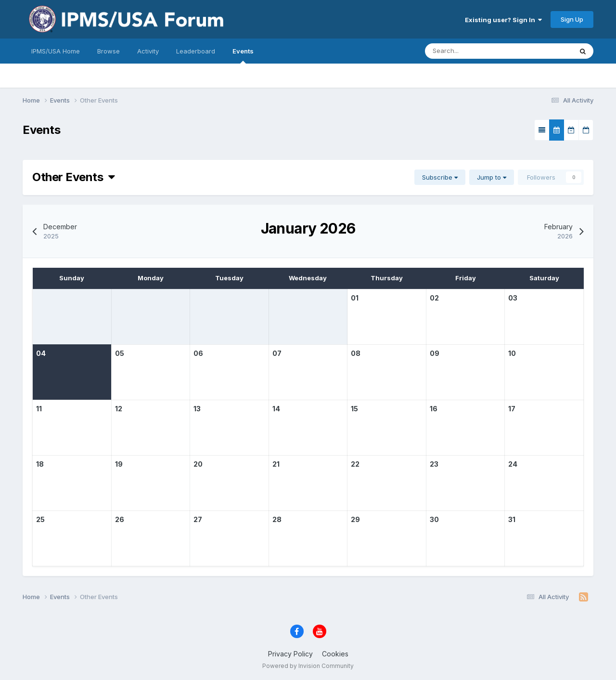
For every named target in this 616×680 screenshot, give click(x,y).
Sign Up (572, 19)
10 (512, 353)
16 (434, 409)
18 (40, 464)
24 (513, 464)
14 (276, 409)
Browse (109, 51)
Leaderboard (196, 51)
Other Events (74, 177)
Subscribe (440, 177)
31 (512, 519)
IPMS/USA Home (56, 51)
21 (276, 464)
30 (434, 519)
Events (243, 55)
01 (355, 298)
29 (355, 519)
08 (356, 353)
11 (39, 409)
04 (41, 353)
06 (198, 353)
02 (434, 298)
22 (355, 464)
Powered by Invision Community (308, 666)
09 (435, 353)
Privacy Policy (290, 654)
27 (198, 519)
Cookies (335, 654)
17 (512, 409)
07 (277, 353)
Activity (148, 51)
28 (277, 519)
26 (120, 519)
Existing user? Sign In (503, 20)
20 (198, 464)
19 (119, 464)
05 (120, 353)
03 (513, 298)
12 (119, 409)
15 (354, 409)
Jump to (492, 177)
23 (434, 464)
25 (40, 519)
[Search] (469, 51)
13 (197, 409)
